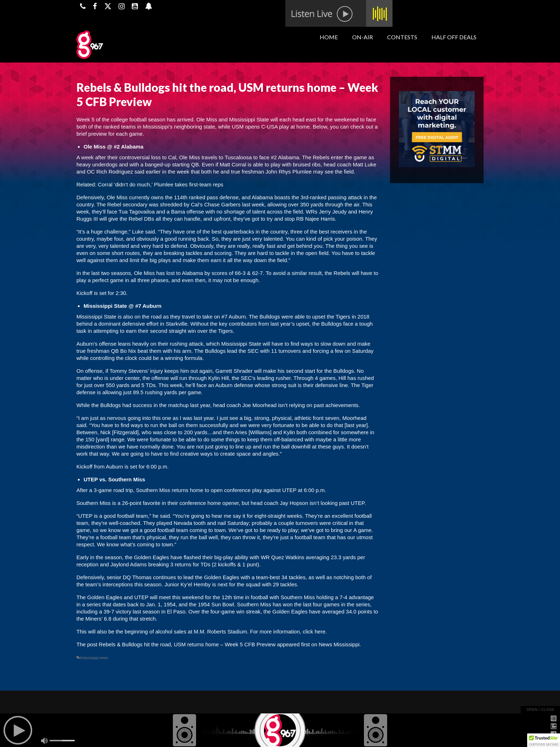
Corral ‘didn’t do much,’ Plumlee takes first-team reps (161, 184)
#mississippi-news (94, 658)
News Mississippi (339, 644)
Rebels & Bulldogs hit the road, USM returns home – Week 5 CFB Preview (187, 644)
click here (313, 631)
